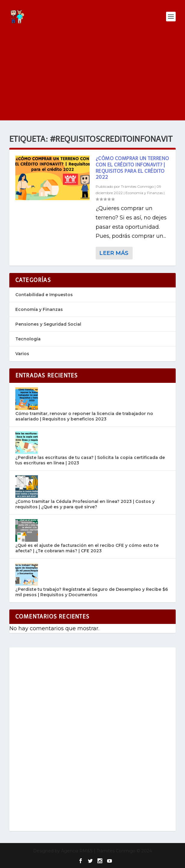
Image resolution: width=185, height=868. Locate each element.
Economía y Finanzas (144, 193)
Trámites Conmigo (137, 186)
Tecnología (28, 339)
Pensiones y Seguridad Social (48, 324)
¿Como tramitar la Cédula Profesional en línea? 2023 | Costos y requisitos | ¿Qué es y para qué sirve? (85, 504)
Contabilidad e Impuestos (44, 295)
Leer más (114, 253)
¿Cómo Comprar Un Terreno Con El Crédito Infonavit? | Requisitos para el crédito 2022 (132, 168)
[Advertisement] (93, 78)
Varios (22, 354)
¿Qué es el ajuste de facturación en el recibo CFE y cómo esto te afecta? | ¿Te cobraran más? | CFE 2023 (87, 548)
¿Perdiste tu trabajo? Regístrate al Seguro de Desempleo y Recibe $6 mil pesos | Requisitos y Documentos (92, 592)
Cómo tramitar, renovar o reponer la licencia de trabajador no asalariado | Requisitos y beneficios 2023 (84, 416)
